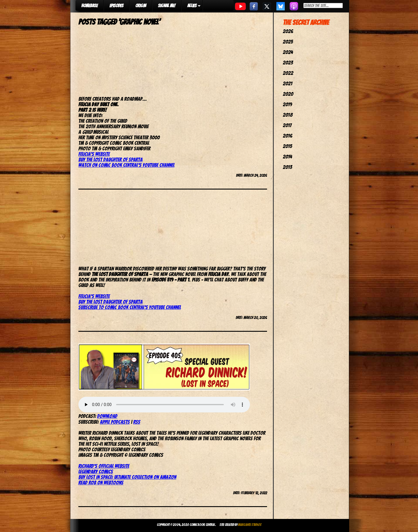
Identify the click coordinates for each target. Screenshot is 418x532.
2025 (288, 42)
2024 (288, 52)
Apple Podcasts (115, 422)
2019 (287, 104)
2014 (287, 157)
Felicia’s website (94, 154)
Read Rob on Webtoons (101, 483)
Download (107, 416)
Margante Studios (250, 525)
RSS (137, 422)
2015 (287, 146)
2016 (288, 136)
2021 (288, 83)
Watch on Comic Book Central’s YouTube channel (126, 165)
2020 (288, 94)
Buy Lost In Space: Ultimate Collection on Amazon (127, 477)
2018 (288, 115)
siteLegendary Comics (104, 469)
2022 (288, 73)
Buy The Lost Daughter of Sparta (110, 159)
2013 (287, 167)
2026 (288, 31)
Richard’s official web (100, 466)
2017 (287, 125)
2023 (288, 63)
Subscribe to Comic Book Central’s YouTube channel (130, 307)
